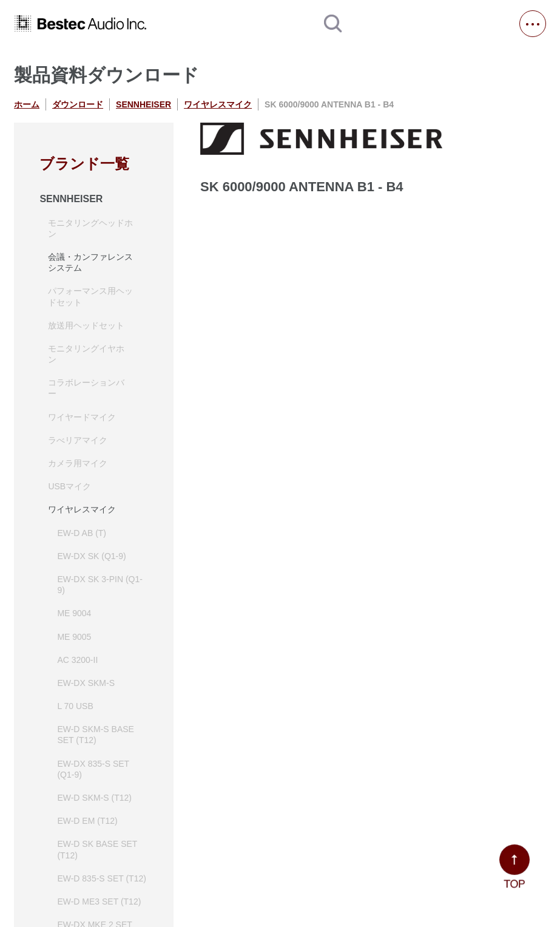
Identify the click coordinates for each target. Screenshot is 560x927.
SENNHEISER (143, 104)
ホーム (27, 104)
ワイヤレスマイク (218, 104)
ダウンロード (78, 104)
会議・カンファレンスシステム (90, 262)
